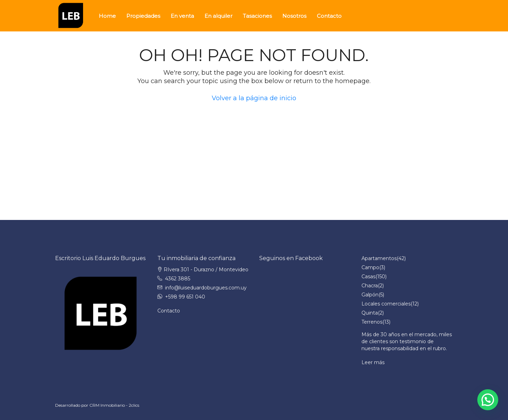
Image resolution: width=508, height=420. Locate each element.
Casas (368, 277)
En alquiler (218, 16)
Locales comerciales (386, 304)
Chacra (370, 286)
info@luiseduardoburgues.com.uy (206, 288)
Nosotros (294, 16)
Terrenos (372, 322)
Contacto (329, 16)
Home (107, 16)
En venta (182, 16)
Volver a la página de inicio (254, 98)
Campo (370, 267)
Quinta (370, 313)
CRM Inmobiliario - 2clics (114, 405)
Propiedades (143, 16)
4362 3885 (178, 279)
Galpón (370, 295)
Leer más (373, 362)
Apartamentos (379, 258)
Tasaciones (257, 16)
